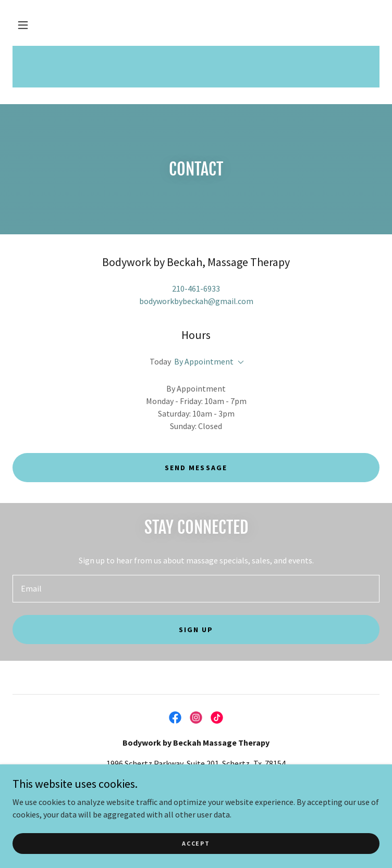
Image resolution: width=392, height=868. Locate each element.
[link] (175, 718)
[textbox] (196, 589)
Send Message (196, 468)
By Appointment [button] (204, 361)
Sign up (196, 630)
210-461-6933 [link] (196, 288)
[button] (23, 25)
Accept (196, 843)
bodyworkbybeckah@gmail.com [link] (196, 301)
